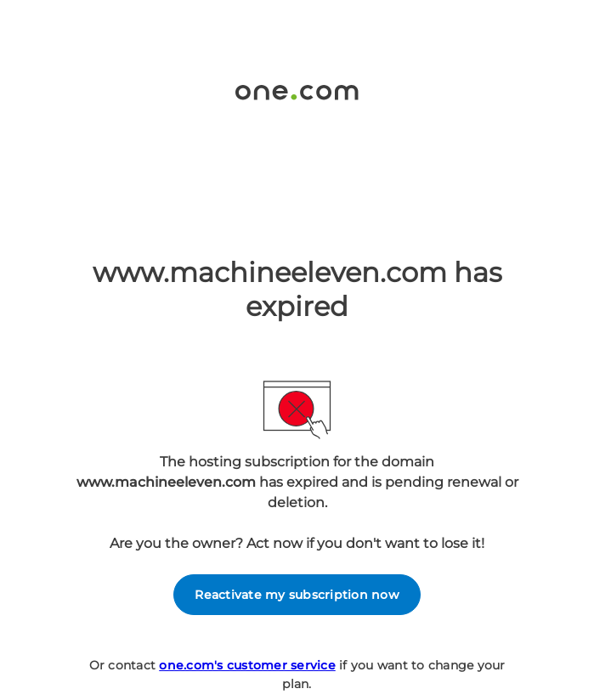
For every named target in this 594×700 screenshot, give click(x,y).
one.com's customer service (247, 665)
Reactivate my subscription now (297, 595)
